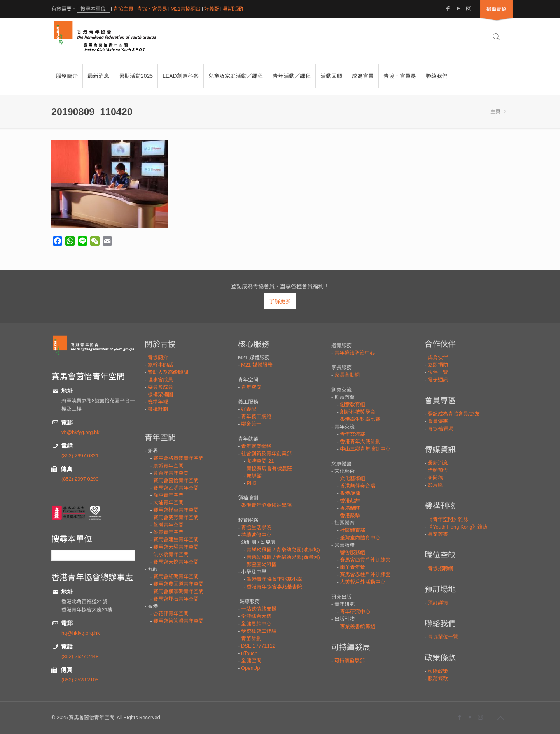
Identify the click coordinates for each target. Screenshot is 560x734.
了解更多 (280, 301)
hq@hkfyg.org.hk (80, 633)
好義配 (212, 9)
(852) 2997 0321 (80, 456)
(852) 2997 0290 (80, 479)
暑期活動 (233, 9)
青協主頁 (123, 9)
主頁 (495, 112)
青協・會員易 (152, 9)
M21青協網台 (186, 9)
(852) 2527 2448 (80, 656)
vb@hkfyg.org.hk (80, 432)
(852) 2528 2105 (80, 680)
